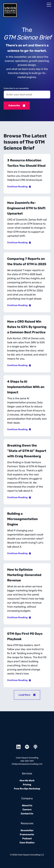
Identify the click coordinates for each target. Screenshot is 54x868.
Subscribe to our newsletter (16, 88)
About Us (27, 805)
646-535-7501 (27, 761)
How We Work (27, 781)
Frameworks (27, 834)
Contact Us (27, 814)
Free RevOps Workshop (27, 789)
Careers (27, 810)
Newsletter (27, 830)
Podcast (27, 838)
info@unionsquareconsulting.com (27, 764)
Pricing (27, 785)
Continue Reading (17, 187)
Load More (24, 695)
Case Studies (27, 843)
